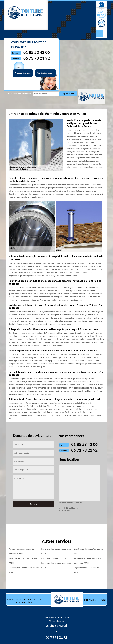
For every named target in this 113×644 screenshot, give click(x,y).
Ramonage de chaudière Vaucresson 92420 (56, 551)
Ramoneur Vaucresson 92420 (53, 558)
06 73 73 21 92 (84, 450)
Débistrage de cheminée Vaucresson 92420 (24, 570)
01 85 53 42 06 (84, 444)
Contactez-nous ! (46, 73)
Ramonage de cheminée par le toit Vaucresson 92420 (88, 561)
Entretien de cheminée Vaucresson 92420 (88, 551)
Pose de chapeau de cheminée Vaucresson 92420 (21, 551)
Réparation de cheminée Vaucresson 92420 (24, 561)
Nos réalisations (23, 73)
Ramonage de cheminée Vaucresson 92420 (56, 565)
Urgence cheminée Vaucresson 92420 (87, 570)
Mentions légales (26, 602)
